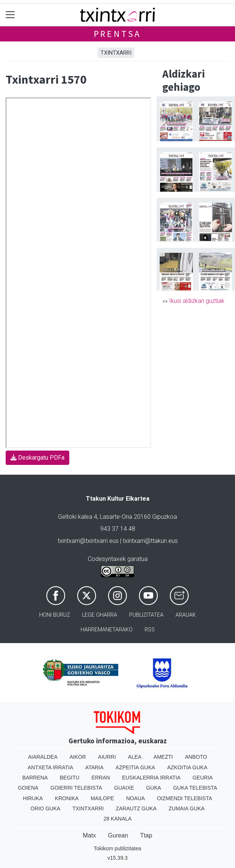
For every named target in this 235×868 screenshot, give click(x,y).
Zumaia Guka (187, 808)
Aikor (78, 757)
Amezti (163, 757)
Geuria (203, 778)
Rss (150, 630)
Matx (89, 835)
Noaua (136, 798)
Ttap (146, 835)
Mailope (102, 798)
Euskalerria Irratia (151, 778)
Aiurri (107, 757)
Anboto (196, 757)
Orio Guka (45, 808)
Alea (135, 757)
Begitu (70, 778)
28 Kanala (118, 819)
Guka (154, 788)
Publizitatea (146, 615)
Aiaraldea (43, 757)
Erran (101, 778)
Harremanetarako (107, 630)
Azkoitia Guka (187, 767)
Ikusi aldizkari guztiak (197, 301)
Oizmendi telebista (185, 798)
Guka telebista (195, 788)
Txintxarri (116, 53)
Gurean (118, 835)
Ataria (94, 767)
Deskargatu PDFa (37, 458)
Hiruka (33, 798)
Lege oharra (100, 615)
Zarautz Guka (136, 808)
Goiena (28, 788)
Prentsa (118, 34)
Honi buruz (55, 615)
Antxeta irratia (51, 767)
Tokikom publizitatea (117, 848)
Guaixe (124, 788)
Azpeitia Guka (135, 767)
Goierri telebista (76, 788)
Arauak (186, 615)
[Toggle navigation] (10, 15)
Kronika (67, 798)
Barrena (35, 778)
